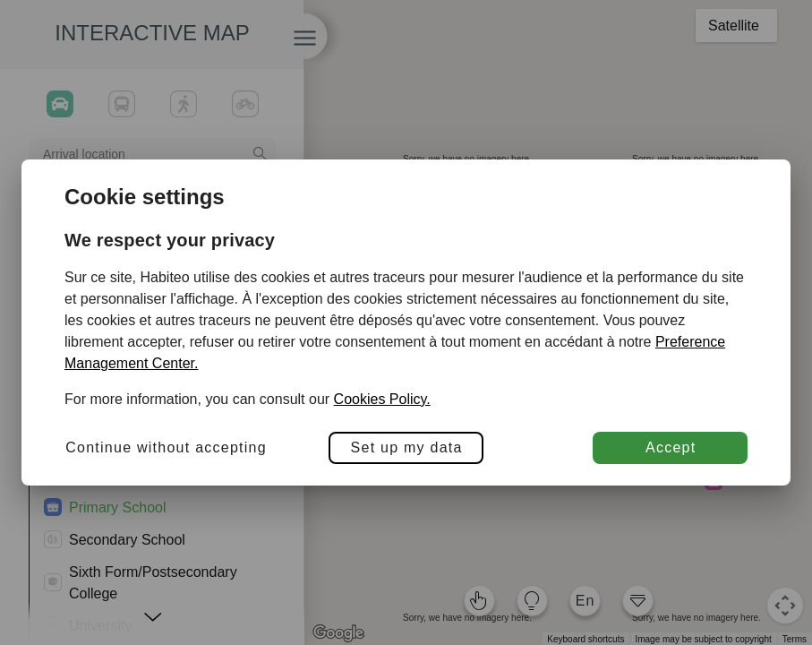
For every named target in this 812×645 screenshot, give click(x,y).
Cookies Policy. (382, 399)
